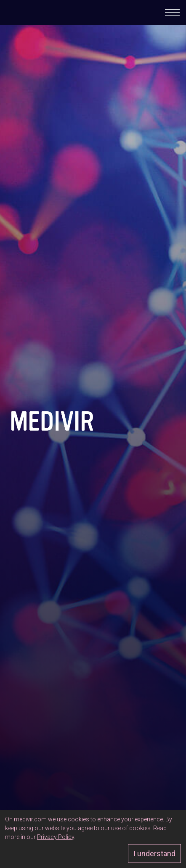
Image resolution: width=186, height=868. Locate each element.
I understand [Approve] (154, 854)
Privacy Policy (56, 837)
